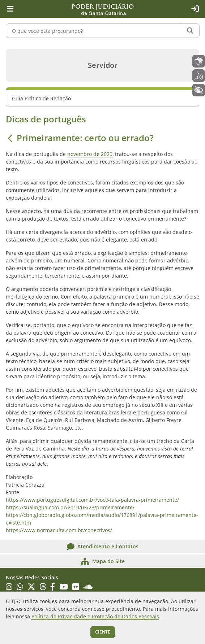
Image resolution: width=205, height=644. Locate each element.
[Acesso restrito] (195, 9)
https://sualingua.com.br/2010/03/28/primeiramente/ (70, 507)
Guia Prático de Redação (41, 98)
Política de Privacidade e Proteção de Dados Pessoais (95, 616)
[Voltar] (10, 138)
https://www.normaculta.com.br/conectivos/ (59, 530)
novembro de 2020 (90, 154)
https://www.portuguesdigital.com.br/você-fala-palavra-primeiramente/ (92, 500)
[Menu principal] (10, 9)
